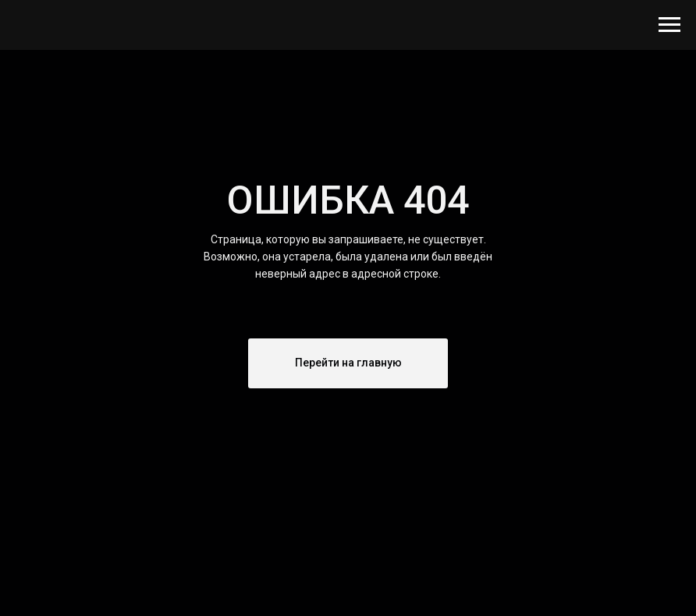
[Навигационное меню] (669, 25)
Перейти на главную (348, 363)
